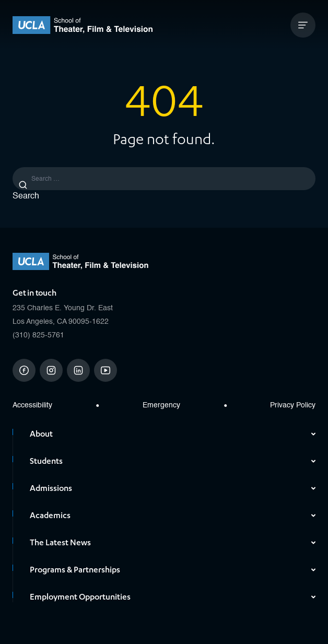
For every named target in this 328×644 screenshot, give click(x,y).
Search (26, 196)
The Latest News (173, 543)
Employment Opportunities (173, 597)
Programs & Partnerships (173, 570)
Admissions (173, 488)
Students (173, 461)
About (173, 434)
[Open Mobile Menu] (303, 25)
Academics (173, 516)
